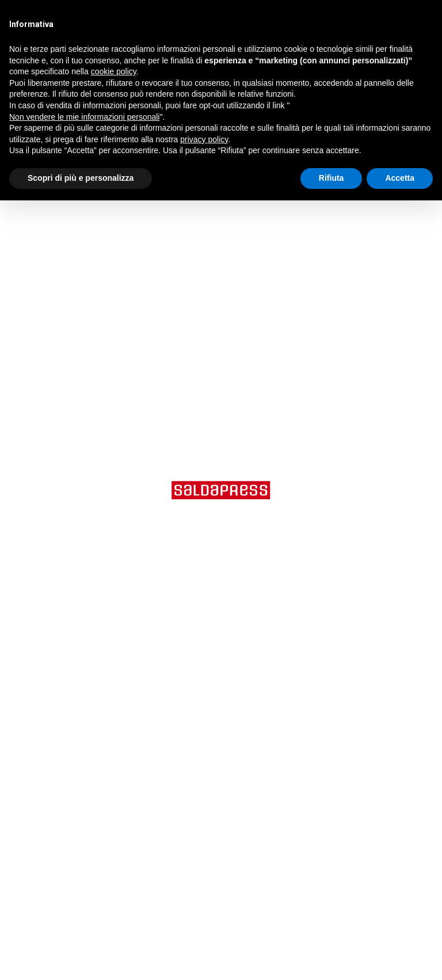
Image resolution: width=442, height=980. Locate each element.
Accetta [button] (400, 178)
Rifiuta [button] (331, 178)
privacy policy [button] (204, 139)
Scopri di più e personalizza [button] (81, 178)
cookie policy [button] (114, 71)
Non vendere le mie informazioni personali (84, 117)
